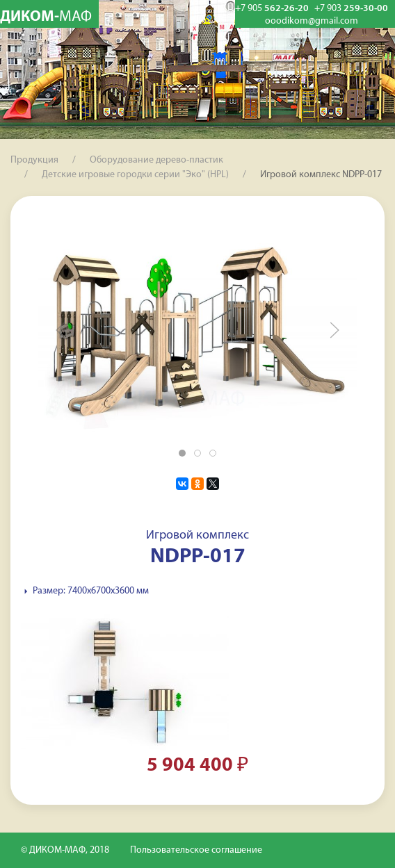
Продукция (34, 160)
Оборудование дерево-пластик (156, 160)
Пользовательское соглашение (196, 850)
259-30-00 (351, 9)
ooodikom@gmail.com (312, 22)
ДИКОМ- (46, 17)
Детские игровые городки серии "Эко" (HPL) (135, 175)
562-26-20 (272, 9)
